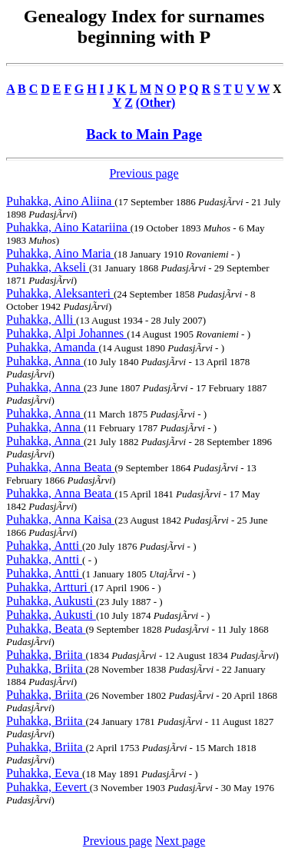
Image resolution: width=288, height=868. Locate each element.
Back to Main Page (144, 134)
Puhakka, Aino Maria (60, 253)
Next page (180, 841)
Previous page (144, 173)
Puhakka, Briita (46, 655)
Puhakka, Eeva (44, 773)
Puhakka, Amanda (52, 347)
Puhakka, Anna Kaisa (60, 519)
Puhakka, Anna (45, 361)
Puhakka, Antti (44, 545)
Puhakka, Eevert (48, 787)
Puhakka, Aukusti (51, 601)
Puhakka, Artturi (48, 587)
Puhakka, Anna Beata (60, 467)
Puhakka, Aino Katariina (68, 227)
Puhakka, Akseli (48, 267)
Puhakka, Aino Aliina (60, 201)
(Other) (156, 103)
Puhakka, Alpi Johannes (66, 333)
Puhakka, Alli (41, 319)
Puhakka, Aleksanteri (60, 293)
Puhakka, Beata (46, 629)
